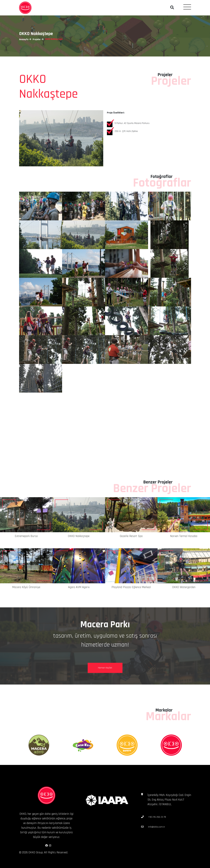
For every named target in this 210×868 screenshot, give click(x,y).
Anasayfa (24, 39)
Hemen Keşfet (105, 668)
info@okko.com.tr (157, 827)
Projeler (37, 39)
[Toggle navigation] (187, 7)
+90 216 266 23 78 (157, 817)
